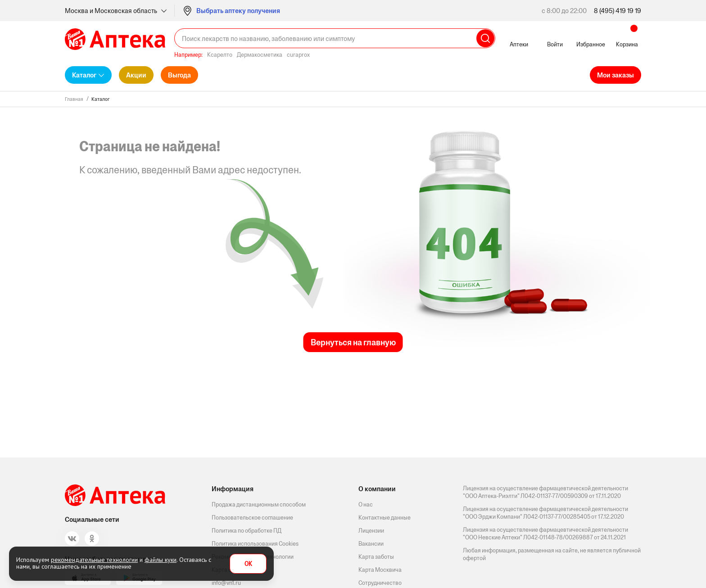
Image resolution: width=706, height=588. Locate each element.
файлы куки (161, 560)
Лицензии (371, 531)
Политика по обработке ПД (247, 531)
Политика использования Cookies (255, 544)
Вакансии (371, 544)
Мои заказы (615, 75)
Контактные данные (385, 518)
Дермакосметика (260, 55)
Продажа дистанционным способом (259, 504)
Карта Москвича (380, 570)
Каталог (84, 75)
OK (248, 564)
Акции (136, 75)
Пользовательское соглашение (252, 518)
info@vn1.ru (226, 583)
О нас (366, 504)
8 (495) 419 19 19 (618, 11)
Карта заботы (376, 557)
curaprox (298, 55)
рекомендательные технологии (94, 560)
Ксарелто (220, 55)
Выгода (179, 75)
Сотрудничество (380, 583)
